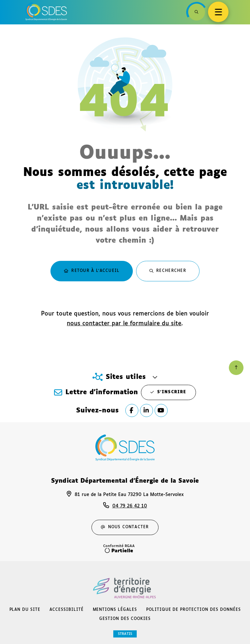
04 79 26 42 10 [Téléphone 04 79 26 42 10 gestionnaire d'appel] (130, 506)
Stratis (125, 634)
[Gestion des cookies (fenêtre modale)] (125, 619)
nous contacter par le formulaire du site (124, 324)
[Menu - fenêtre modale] (218, 12)
